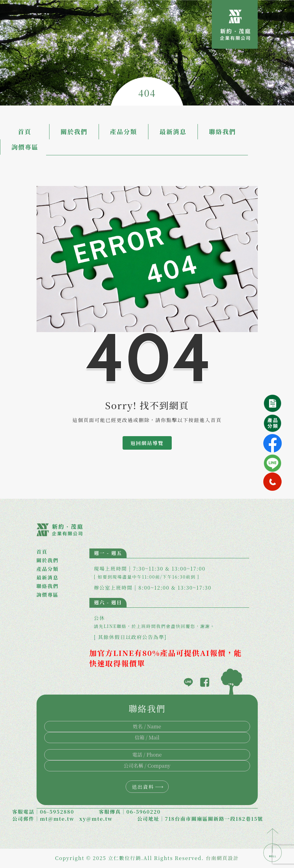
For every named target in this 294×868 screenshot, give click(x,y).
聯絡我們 (222, 132)
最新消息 (173, 132)
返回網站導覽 (147, 443)
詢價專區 (25, 147)
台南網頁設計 (222, 858)
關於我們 (74, 132)
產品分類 (123, 132)
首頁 (25, 132)
